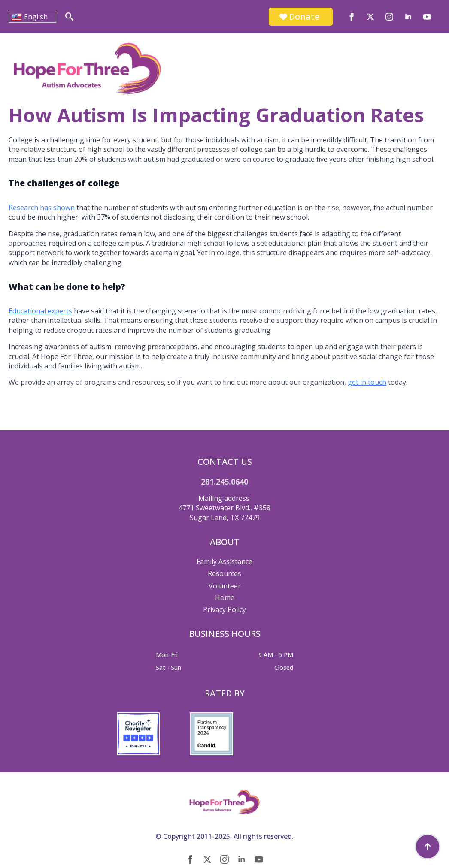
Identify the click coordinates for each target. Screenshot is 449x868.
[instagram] (389, 17)
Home (225, 597)
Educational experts (40, 311)
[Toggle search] (69, 17)
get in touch (367, 382)
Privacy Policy (224, 609)
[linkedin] (408, 17)
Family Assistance (224, 561)
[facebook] (352, 17)
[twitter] (370, 17)
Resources (224, 573)
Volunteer (225, 586)
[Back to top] (428, 847)
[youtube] (427, 17)
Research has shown (42, 208)
